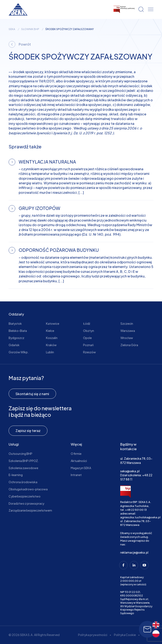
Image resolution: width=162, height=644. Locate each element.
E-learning (16, 475)
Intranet (76, 475)
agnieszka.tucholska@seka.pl (140, 517)
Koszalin (52, 338)
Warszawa (128, 331)
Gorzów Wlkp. (19, 352)
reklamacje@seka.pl (134, 552)
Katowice (53, 323)
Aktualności (79, 461)
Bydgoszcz (16, 338)
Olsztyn (89, 331)
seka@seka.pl (130, 471)
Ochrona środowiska (23, 482)
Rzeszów (89, 352)
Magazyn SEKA (81, 468)
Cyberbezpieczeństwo (25, 496)
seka (12, 29)
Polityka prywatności (93, 635)
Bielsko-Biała (18, 331)
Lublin (50, 352)
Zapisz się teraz (28, 431)
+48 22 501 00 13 (136, 510)
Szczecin (127, 323)
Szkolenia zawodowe (23, 468)
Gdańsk (14, 345)
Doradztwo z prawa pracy (26, 503)
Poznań (88, 345)
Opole (87, 338)
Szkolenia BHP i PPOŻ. (24, 461)
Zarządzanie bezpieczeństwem (30, 510)
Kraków (51, 345)
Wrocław (127, 338)
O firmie (76, 454)
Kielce (50, 331)
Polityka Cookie (125, 635)
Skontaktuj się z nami (32, 394)
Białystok (15, 323)
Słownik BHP (30, 29)
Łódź (87, 323)
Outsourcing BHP (20, 454)
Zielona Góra (129, 345)
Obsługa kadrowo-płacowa (28, 489)
